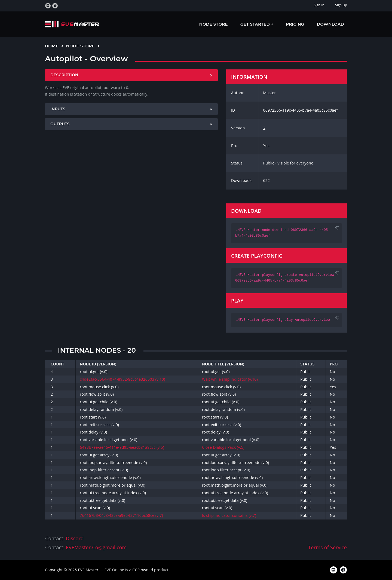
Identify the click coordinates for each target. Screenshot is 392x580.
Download (330, 24)
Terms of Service (327, 547)
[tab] (131, 75)
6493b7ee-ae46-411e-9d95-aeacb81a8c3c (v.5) (122, 447)
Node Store (214, 24)
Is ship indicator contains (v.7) (229, 515)
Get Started (256, 24)
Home (52, 46)
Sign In (319, 5)
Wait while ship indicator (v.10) (230, 379)
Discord (75, 538)
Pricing (295, 24)
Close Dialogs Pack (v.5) (223, 447)
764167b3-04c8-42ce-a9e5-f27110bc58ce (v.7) (121, 515)
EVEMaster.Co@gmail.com (96, 547)
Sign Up (341, 5)
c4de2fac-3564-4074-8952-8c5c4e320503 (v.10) (122, 379)
